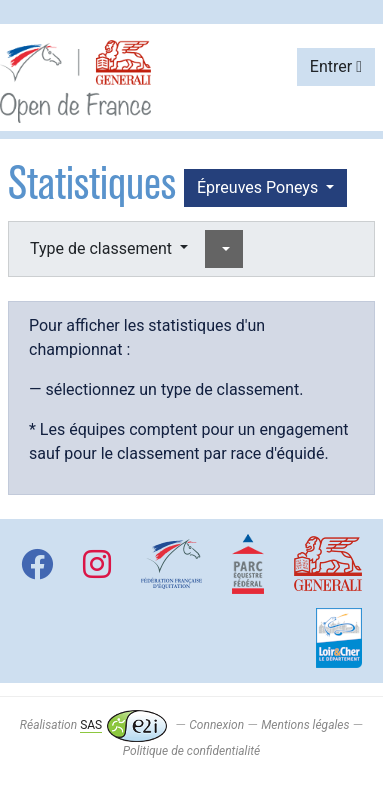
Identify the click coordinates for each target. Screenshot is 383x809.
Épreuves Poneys (259, 187)
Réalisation (93, 725)
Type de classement (103, 248)
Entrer (336, 66)
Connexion (216, 725)
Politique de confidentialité (191, 751)
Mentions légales (305, 725)
